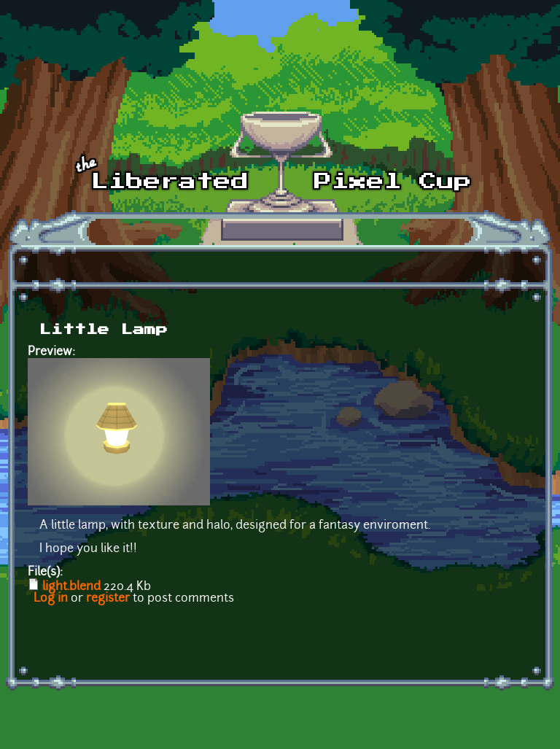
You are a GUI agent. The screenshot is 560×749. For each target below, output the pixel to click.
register (108, 599)
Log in (51, 599)
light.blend (71, 587)
